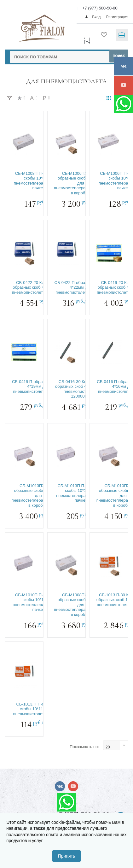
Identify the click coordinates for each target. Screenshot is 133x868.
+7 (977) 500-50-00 (100, 8)
